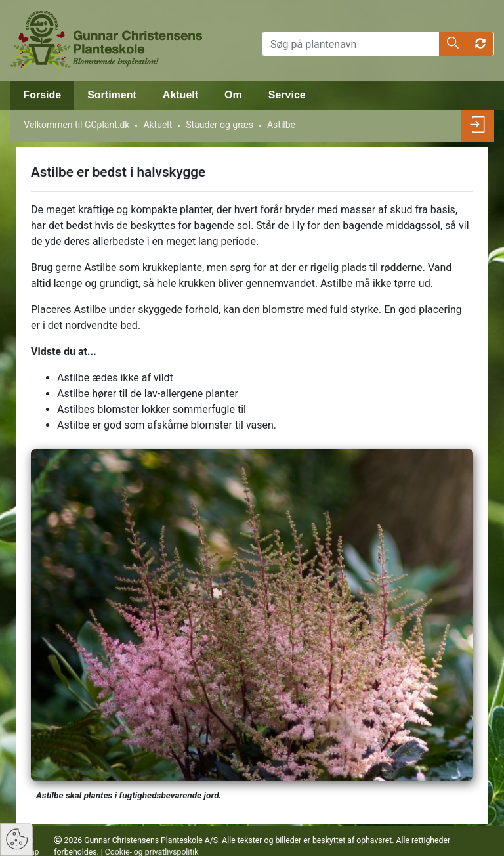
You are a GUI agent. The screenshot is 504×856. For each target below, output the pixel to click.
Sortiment (112, 95)
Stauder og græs (220, 125)
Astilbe (281, 125)
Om (233, 95)
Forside (42, 95)
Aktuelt (180, 95)
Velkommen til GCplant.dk (76, 125)
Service (287, 95)
